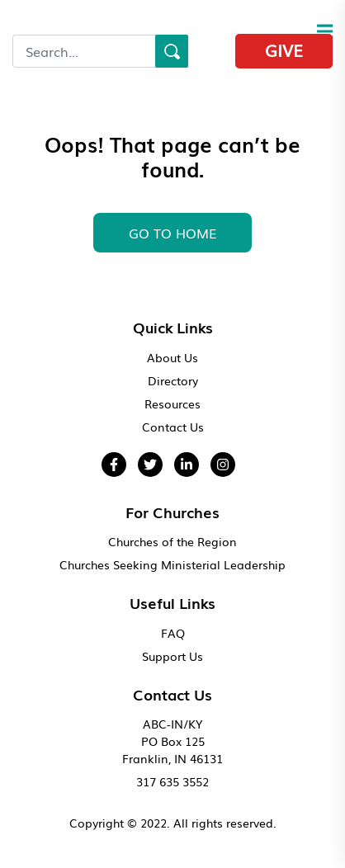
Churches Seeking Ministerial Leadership (172, 564)
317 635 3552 (172, 781)
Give (284, 50)
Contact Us (173, 427)
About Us (172, 357)
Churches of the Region (172, 541)
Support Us (172, 656)
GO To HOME (172, 233)
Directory (173, 380)
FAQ (173, 633)
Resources (172, 403)
